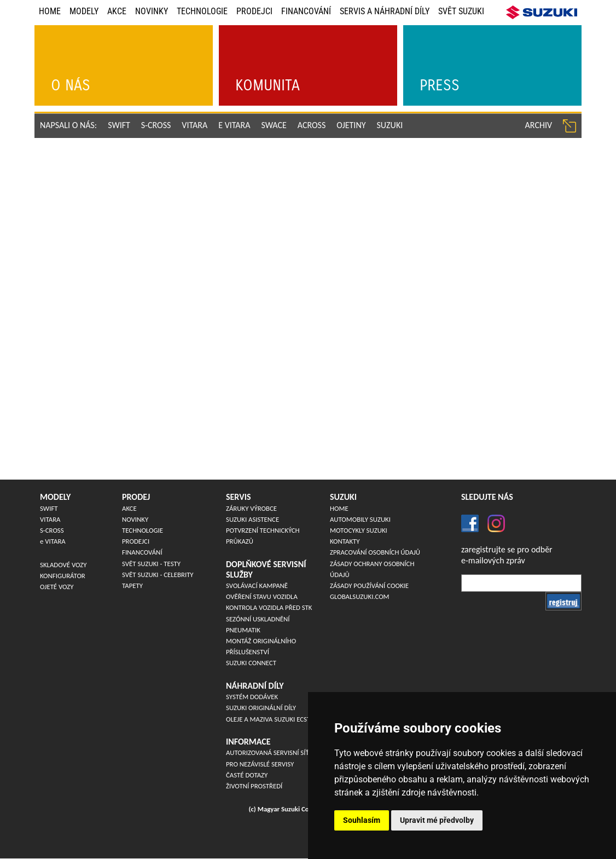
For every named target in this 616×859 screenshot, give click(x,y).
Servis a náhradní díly (385, 11)
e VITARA (234, 125)
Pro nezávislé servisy (260, 764)
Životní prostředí (254, 786)
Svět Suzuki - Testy (151, 564)
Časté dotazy (247, 775)
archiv (539, 125)
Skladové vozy (63, 565)
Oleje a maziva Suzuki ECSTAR (272, 719)
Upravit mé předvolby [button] (437, 820)
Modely (84, 11)
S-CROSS (156, 125)
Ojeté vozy (57, 587)
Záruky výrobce (251, 508)
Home (50, 11)
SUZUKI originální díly (261, 708)
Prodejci (254, 11)
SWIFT (119, 125)
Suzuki (390, 125)
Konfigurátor (63, 576)
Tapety (132, 586)
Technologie (202, 11)
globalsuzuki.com (360, 596)
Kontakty (345, 541)
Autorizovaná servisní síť (268, 753)
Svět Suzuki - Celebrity (158, 575)
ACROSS (312, 125)
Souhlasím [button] (362, 820)
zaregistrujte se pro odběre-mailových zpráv (507, 555)
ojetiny (351, 125)
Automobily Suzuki (360, 519)
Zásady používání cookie (369, 586)
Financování (306, 11)
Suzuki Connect (251, 663)
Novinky (152, 11)
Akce (117, 11)
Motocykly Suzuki (359, 530)
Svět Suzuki (461, 11)
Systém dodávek (252, 697)
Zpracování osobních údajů (375, 552)
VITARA (194, 125)
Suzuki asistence (252, 519)
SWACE (274, 125)
